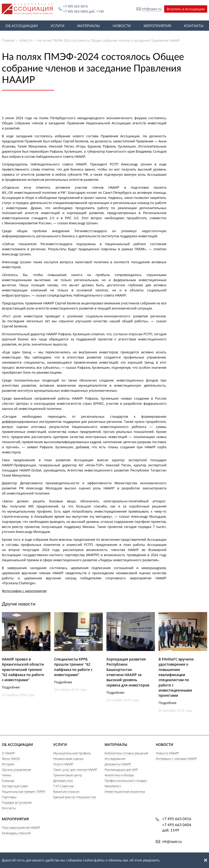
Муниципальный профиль (72, 753)
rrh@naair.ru (152, 9)
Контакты (9, 808)
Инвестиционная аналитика (125, 791)
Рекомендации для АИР (121, 770)
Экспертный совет (15, 786)
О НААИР (8, 753)
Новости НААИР (167, 753)
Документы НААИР (118, 764)
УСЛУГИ (57, 26)
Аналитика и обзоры (119, 775)
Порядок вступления (17, 802)
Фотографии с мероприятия (24, 591)
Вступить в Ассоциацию (186, 9)
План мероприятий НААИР (21, 828)
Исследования (115, 759)
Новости (26, 40)
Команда (8, 781)
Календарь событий (16, 833)
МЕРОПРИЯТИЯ (157, 26)
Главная (8, 40)
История (8, 764)
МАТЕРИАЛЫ (89, 26)
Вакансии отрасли (66, 791)
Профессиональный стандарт (126, 781)
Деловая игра (63, 781)
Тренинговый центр (68, 775)
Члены (6, 775)
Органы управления (16, 770)
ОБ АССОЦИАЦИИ (22, 26)
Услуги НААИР (63, 764)
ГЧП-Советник (64, 786)
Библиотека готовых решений (126, 753)
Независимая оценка (68, 759)
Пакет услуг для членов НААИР (75, 770)
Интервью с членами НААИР (176, 759)
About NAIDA (11, 759)
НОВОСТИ (122, 26)
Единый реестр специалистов (75, 797)
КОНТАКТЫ (194, 26)
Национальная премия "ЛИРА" (24, 791)
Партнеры (9, 797)
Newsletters (113, 786)
